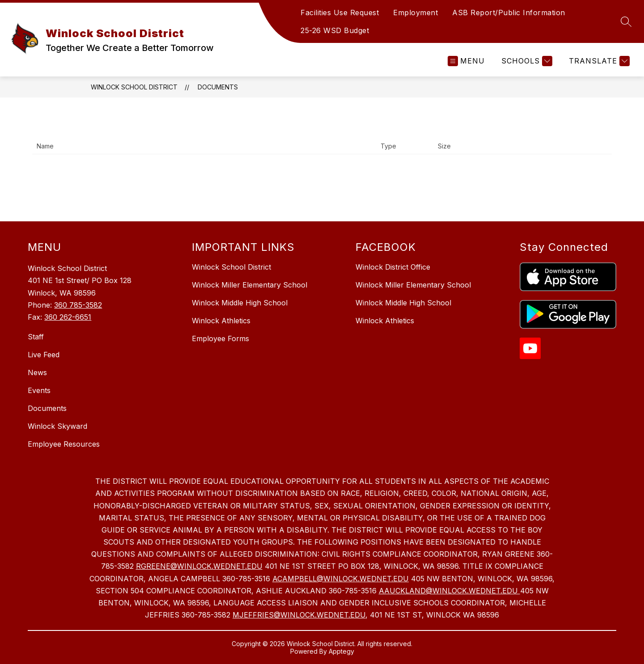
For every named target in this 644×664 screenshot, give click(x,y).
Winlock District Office (393, 267)
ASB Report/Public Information (509, 13)
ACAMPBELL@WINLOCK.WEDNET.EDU (341, 579)
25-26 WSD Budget (335, 30)
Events (39, 390)
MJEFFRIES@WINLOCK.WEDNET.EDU (299, 615)
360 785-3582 (78, 305)
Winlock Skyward (57, 426)
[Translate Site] (598, 61)
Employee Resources (64, 444)
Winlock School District (134, 87)
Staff (36, 337)
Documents (218, 87)
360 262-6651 (68, 317)
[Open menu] (466, 61)
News (37, 372)
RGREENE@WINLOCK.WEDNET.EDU (199, 566)
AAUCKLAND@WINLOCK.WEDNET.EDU (449, 591)
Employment (415, 13)
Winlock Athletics (221, 321)
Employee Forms (220, 338)
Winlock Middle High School (240, 303)
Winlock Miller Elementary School (250, 285)
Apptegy (341, 651)
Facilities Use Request (340, 13)
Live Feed (44, 355)
